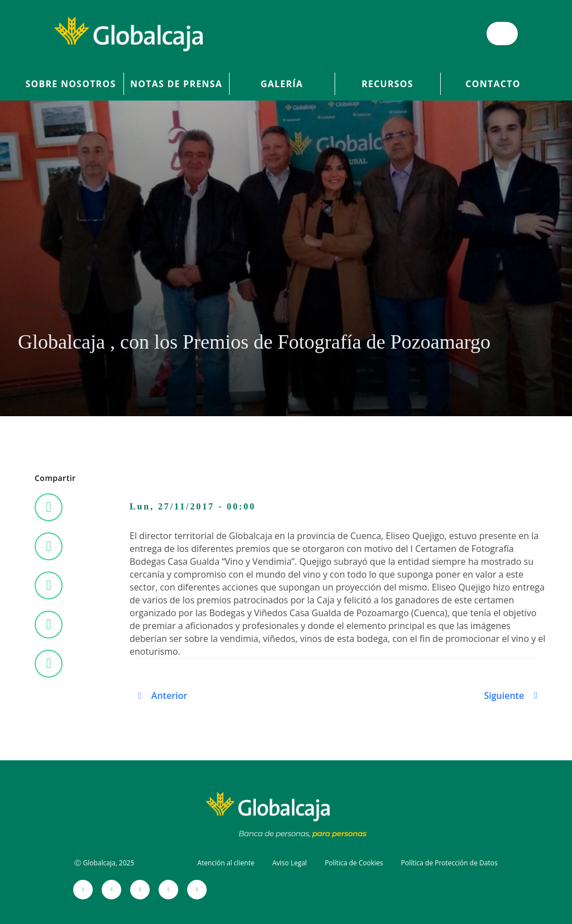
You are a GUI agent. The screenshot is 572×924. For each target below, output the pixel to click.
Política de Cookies (354, 863)
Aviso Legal (289, 863)
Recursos (387, 84)
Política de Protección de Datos (449, 863)
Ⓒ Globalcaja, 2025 (104, 863)
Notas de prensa (176, 84)
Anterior (169, 696)
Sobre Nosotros (71, 84)
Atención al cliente (226, 863)
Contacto (493, 84)
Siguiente (504, 696)
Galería (282, 84)
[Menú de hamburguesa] (502, 34)
